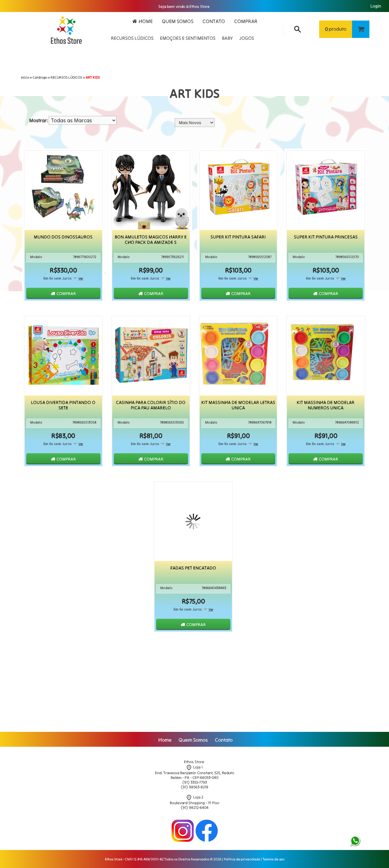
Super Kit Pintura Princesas (326, 237)
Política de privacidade (242, 859)
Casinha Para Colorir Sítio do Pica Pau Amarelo (151, 405)
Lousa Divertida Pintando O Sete (63, 405)
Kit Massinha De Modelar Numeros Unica (326, 405)
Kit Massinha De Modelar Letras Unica (238, 405)
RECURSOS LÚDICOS (66, 77)
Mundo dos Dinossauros (63, 237)
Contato (214, 21)
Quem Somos (178, 21)
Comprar (246, 21)
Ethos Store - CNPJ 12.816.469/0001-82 (134, 859)
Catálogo (40, 77)
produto (336, 29)
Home (146, 21)
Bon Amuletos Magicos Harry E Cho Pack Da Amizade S (151, 240)
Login (376, 6)
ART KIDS (93, 77)
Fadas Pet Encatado (193, 568)
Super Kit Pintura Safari (238, 237)
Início (25, 77)
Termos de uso (274, 859)
